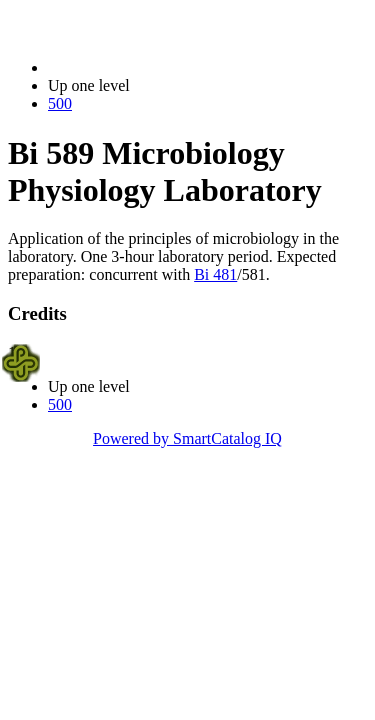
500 (60, 103)
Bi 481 (215, 274)
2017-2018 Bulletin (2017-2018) (152, 67)
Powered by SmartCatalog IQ (187, 438)
